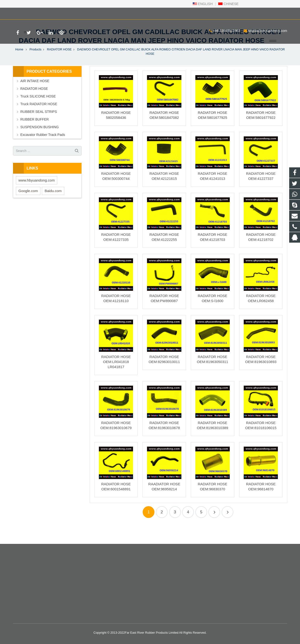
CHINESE (228, 4)
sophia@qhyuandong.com (71, 13)
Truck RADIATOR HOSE (39, 121)
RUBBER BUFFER (35, 136)
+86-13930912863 (30, 13)
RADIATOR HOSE (59, 66)
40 (214, 529)
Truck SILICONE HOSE (38, 113)
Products (36, 66)
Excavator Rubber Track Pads (43, 152)
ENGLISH (203, 4)
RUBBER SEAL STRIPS (39, 129)
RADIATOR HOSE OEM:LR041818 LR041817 (116, 379)
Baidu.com (53, 208)
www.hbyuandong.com (37, 197)
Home (19, 66)
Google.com (28, 208)
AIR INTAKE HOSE (35, 98)
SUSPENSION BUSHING (40, 144)
